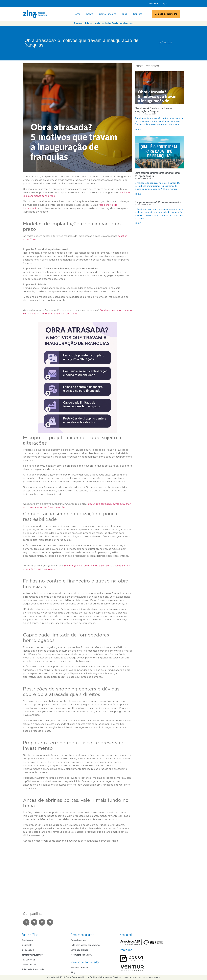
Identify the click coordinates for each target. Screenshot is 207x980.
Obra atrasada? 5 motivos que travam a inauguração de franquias (154, 110)
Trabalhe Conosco (80, 968)
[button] (26, 922)
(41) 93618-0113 (29, 960)
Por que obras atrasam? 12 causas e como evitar (158, 202)
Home (77, 14)
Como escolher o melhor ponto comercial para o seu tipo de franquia (158, 174)
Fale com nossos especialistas (86, 945)
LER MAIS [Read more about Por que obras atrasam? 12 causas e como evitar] (138, 223)
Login (164, 4)
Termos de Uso (29, 965)
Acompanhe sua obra (81, 955)
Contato (138, 14)
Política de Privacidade (33, 970)
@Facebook (28, 950)
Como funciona (108, 14)
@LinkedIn (27, 945)
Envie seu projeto (79, 950)
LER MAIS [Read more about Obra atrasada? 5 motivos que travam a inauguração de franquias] (138, 129)
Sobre (90, 14)
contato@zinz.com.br (32, 955)
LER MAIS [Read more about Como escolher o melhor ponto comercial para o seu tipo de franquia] (138, 194)
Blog (125, 14)
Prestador (153, 4)
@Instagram (27, 940)
